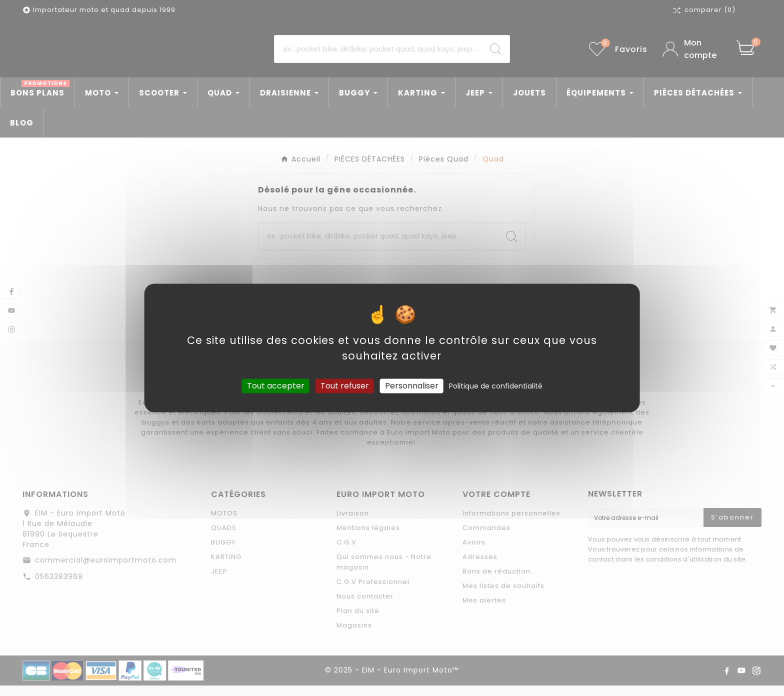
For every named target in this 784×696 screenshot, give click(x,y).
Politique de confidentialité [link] (496, 386)
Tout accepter (276, 386)
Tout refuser (345, 386)
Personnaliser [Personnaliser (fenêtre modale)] (412, 386)
